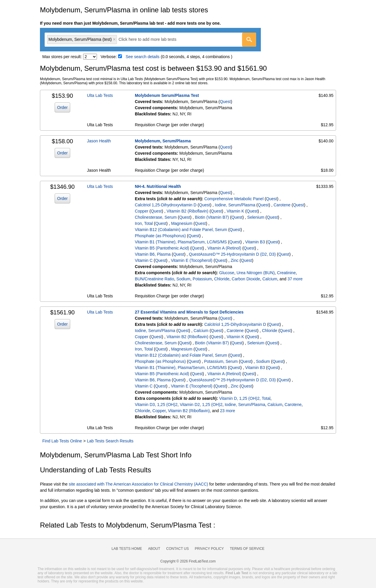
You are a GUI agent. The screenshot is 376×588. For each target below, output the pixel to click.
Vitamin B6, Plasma (153, 254)
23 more (228, 411)
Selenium (256, 217)
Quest (225, 102)
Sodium (183, 279)
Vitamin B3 (255, 242)
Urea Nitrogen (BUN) (256, 273)
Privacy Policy (209, 549)
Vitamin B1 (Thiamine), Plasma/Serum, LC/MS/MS (181, 242)
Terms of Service (247, 549)
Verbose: (109, 57)
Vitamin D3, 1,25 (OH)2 (156, 405)
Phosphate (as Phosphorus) (160, 236)
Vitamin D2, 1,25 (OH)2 (201, 405)
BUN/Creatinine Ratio (155, 279)
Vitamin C (144, 260)
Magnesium (182, 223)
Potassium (202, 279)
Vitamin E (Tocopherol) (192, 260)
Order (63, 107)
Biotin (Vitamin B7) (212, 217)
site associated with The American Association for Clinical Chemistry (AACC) (138, 484)
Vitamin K (236, 211)
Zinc (234, 260)
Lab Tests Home (127, 549)
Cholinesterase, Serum (156, 217)
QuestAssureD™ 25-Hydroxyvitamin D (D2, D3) (232, 254)
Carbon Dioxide (246, 279)
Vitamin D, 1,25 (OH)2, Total (245, 398)
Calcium (270, 279)
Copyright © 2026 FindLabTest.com (188, 561)
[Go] (249, 40)
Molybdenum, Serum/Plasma (163, 141)
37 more (295, 279)
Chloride (222, 279)
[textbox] (152, 39)
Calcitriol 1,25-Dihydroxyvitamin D (166, 205)
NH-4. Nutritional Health (158, 186)
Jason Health (99, 141)
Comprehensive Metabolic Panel (234, 199)
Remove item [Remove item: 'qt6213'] (114, 39)
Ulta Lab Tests (100, 95)
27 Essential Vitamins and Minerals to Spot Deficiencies (189, 312)
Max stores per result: (62, 57)
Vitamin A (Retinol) (224, 248)
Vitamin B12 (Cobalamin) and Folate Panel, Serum (181, 230)
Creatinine (286, 273)
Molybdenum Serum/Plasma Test (167, 95)
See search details (143, 57)
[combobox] (150, 40)
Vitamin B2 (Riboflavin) (187, 211)
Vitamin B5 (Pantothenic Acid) (162, 248)
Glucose (227, 273)
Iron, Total (144, 223)
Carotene (282, 205)
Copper (142, 211)
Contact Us (178, 549)
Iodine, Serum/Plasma (235, 205)
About (154, 549)
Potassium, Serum (221, 361)
